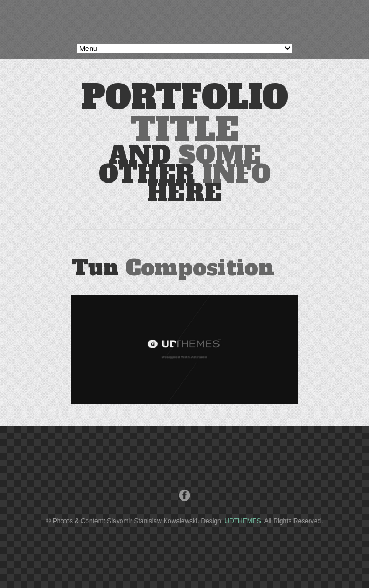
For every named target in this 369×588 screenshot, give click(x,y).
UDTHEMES (242, 521)
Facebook (184, 495)
